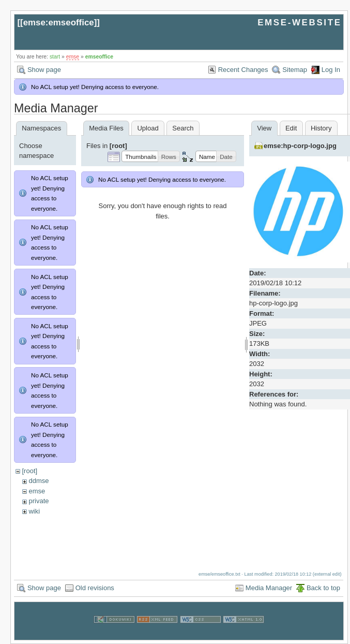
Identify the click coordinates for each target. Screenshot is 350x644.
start (55, 57)
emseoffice (99, 57)
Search (183, 128)
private (39, 501)
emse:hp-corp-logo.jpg (300, 146)
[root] (29, 471)
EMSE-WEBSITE (299, 23)
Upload (148, 128)
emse (73, 57)
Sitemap (295, 70)
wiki (34, 511)
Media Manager (269, 584)
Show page (44, 70)
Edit (291, 128)
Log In (331, 70)
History (321, 128)
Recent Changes (243, 70)
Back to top (323, 584)
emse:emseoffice (59, 23)
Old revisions (95, 584)
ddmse (39, 481)
